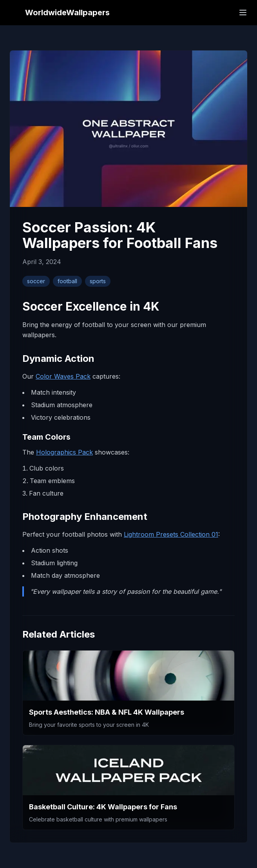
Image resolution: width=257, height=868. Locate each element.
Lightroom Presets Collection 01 (171, 534)
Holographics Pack (64, 452)
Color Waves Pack (63, 376)
